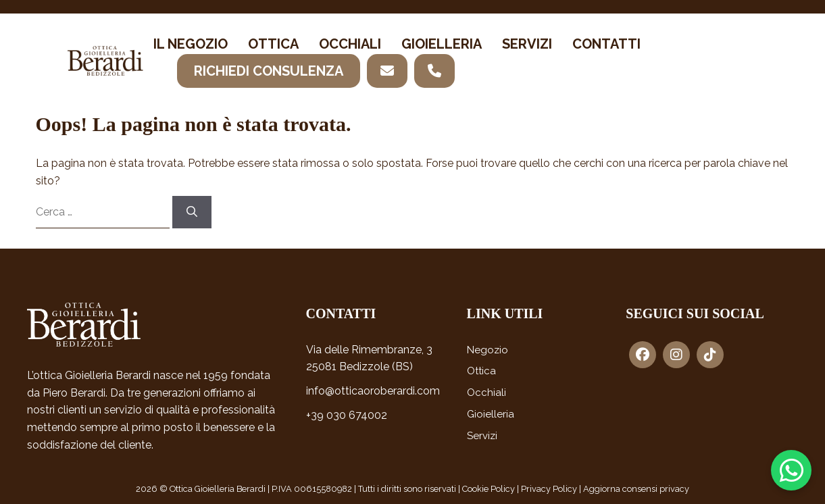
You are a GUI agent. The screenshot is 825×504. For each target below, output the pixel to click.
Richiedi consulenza (269, 71)
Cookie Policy (489, 489)
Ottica (273, 44)
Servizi (527, 44)
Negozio (487, 350)
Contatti (606, 44)
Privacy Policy (549, 489)
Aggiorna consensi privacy (636, 489)
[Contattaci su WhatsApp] (791, 470)
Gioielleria (442, 44)
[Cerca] (192, 212)
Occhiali (350, 44)
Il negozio (191, 44)
